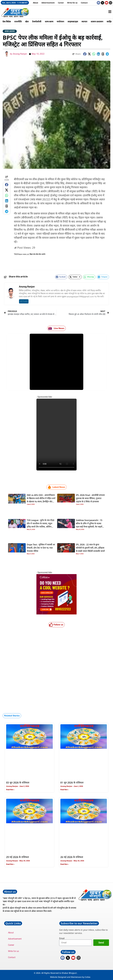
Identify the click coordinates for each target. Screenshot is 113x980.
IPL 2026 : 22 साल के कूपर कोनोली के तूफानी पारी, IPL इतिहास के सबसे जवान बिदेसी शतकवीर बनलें (90, 548)
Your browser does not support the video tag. (56, 434)
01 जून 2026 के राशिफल (72, 783)
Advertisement (48, 3)
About (36, 3)
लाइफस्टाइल (73, 22)
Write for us (72, 3)
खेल (27, 22)
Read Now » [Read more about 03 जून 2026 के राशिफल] (10, 790)
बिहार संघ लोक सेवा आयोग (37, 254)
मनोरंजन (60, 22)
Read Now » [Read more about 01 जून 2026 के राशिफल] (65, 790)
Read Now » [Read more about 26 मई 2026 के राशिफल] (65, 864)
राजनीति (18, 22)
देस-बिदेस (7, 22)
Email (62, 938)
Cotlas (88, 977)
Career (61, 3)
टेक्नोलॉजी (37, 22)
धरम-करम (49, 22)
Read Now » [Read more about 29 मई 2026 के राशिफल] (10, 864)
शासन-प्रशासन (97, 22)
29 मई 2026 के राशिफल (17, 857)
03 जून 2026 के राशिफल (18, 783)
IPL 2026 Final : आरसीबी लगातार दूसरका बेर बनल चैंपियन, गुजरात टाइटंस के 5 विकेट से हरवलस (90, 499)
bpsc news (23, 254)
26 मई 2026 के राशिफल (72, 857)
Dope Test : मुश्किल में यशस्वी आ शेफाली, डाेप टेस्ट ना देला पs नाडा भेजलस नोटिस (41, 548)
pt (28, 254)
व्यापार (84, 22)
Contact (84, 3)
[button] (85, 54)
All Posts (24, 301)
